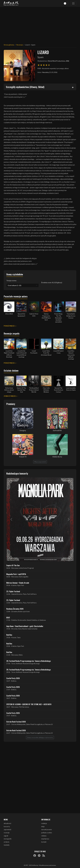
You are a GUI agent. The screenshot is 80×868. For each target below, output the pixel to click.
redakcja (44, 823)
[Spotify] (39, 855)
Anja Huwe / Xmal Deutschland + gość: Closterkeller (25, 626)
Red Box (9, 635)
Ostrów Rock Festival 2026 (16, 722)
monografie (8, 839)
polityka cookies (47, 833)
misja (43, 827)
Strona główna (9, 45)
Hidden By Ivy (57, 457)
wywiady (7, 845)
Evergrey (23, 431)
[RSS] (44, 855)
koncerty (7, 827)
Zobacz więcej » (10, 396)
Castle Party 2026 (13, 678)
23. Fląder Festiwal (13, 591)
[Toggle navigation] (73, 3)
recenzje (7, 833)
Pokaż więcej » (10, 326)
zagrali (6, 836)
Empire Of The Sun (13, 565)
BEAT (8, 617)
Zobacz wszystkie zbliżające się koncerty (40, 737)
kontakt (44, 842)
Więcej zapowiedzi (40, 462)
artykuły (7, 842)
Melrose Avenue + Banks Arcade (18, 583)
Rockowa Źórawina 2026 (15, 609)
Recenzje (20, 45)
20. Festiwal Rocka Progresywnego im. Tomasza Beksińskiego (29, 661)
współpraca (45, 839)
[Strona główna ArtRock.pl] (11, 3)
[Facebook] (35, 855)
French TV (23, 457)
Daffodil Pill (57, 431)
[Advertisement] (40, 24)
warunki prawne (47, 830)
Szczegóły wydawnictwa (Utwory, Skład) (25, 87)
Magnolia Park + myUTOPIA (16, 574)
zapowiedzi (7, 830)
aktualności (7, 823)
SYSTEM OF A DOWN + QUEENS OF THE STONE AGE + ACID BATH (29, 704)
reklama (44, 836)
